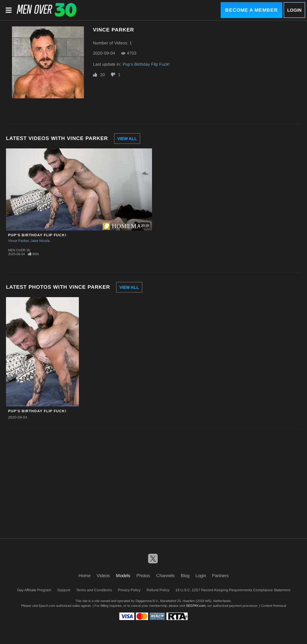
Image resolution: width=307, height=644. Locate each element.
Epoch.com (47, 606)
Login (294, 10)
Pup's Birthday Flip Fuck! (146, 64)
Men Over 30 (19, 250)
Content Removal (273, 606)
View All (127, 139)
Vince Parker (18, 241)
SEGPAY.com (196, 606)
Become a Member (252, 10)
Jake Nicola (40, 241)
